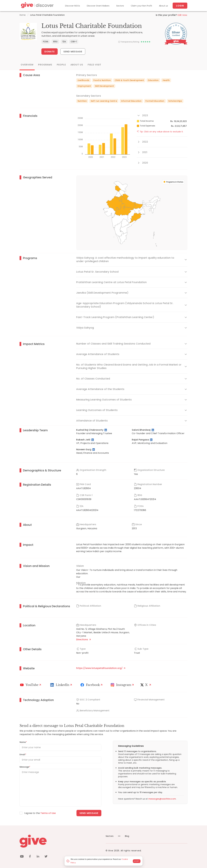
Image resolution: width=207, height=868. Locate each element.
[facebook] (30, 857)
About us (163, 6)
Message (25, 767)
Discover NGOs (73, 6)
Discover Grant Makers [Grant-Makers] (98, 6)
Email (23, 755)
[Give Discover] (37, 6)
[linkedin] (38, 857)
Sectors (120, 6)
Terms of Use (48, 813)
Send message (89, 813)
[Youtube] (31, 685)
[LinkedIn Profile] (106, 430)
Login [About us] (180, 6)
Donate (50, 52)
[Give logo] (60, 841)
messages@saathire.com (162, 799)
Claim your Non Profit (141, 6)
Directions (83, 639)
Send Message (73, 52)
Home (23, 15)
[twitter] (46, 857)
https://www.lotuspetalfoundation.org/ (101, 668)
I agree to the (40, 813)
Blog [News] (124, 836)
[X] (146, 685)
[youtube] (22, 857)
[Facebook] (92, 685)
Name (23, 742)
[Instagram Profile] (123, 685)
